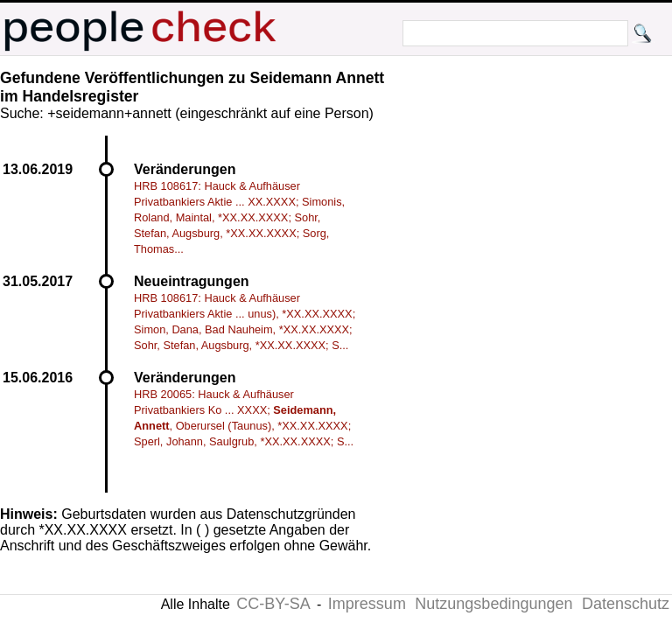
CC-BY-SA (273, 604)
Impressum (367, 604)
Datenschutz (626, 604)
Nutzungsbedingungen (493, 604)
